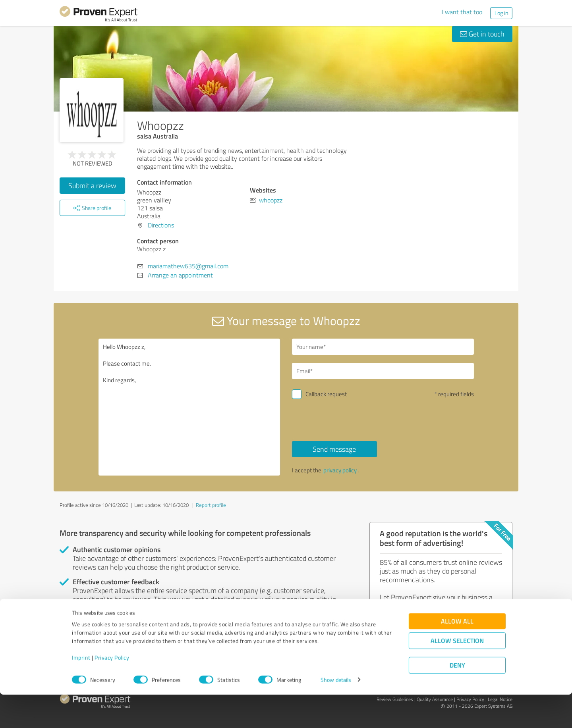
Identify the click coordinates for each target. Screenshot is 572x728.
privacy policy (340, 470)
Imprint (81, 691)
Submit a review (92, 185)
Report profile (211, 505)
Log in (501, 13)
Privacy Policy (112, 691)
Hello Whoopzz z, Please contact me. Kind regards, (189, 407)
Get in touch (482, 34)
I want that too (462, 12)
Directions (161, 225)
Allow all (457, 654)
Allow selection (457, 674)
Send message (334, 449)
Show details (336, 713)
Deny (457, 698)
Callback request (326, 394)
